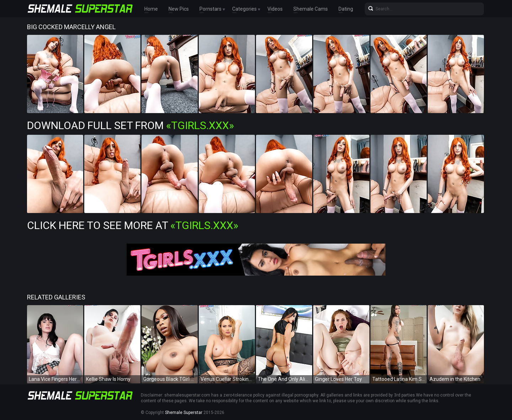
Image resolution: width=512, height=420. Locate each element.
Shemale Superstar (184, 413)
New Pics (179, 9)
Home (151, 9)
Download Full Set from (130, 125)
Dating (346, 9)
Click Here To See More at (133, 225)
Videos (275, 9)
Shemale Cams (311, 9)
